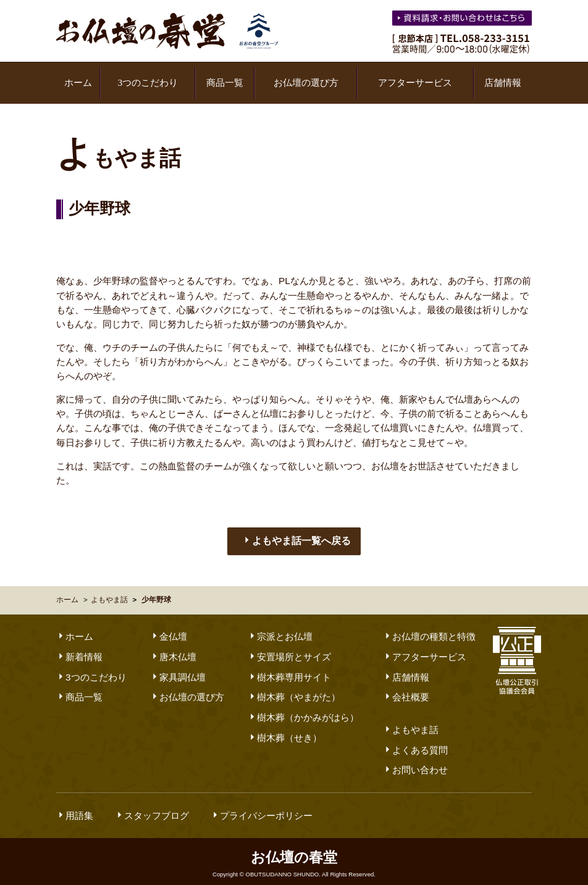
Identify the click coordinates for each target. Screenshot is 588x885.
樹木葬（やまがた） (294, 688)
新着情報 (79, 648)
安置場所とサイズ (289, 648)
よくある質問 (415, 741)
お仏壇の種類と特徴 (429, 627)
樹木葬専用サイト (289, 668)
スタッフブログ (152, 806)
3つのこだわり (148, 82)
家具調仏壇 (178, 668)
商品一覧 (225, 82)
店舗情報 (503, 82)
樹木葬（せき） (285, 728)
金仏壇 (169, 627)
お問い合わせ (415, 761)
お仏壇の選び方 (306, 82)
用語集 (75, 806)
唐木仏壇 (173, 648)
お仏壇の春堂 (167, 31)
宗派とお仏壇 (280, 627)
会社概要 (406, 688)
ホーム (78, 82)
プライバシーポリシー (262, 806)
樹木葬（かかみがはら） (303, 708)
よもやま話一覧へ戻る (296, 532)
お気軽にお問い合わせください (463, 20)
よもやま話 (109, 590)
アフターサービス (415, 82)
